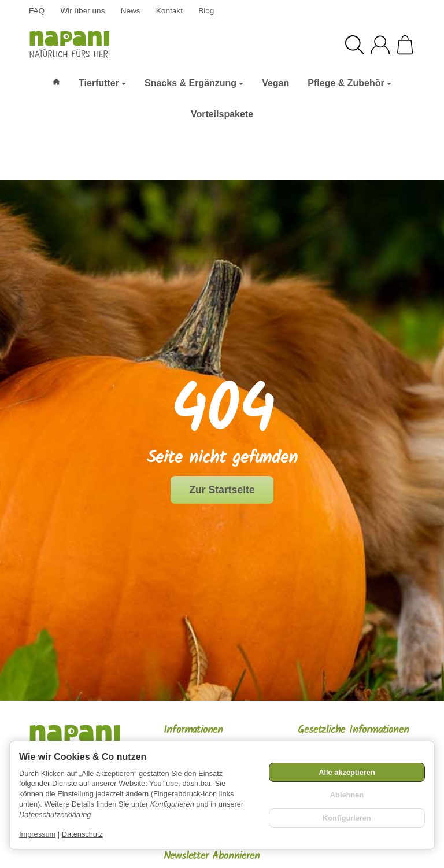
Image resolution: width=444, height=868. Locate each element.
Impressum (37, 834)
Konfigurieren (347, 818)
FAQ (37, 11)
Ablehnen (347, 795)
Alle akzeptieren (347, 772)
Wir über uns (82, 11)
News (131, 11)
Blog (206, 11)
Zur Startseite (222, 490)
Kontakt (169, 11)
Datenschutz (82, 834)
